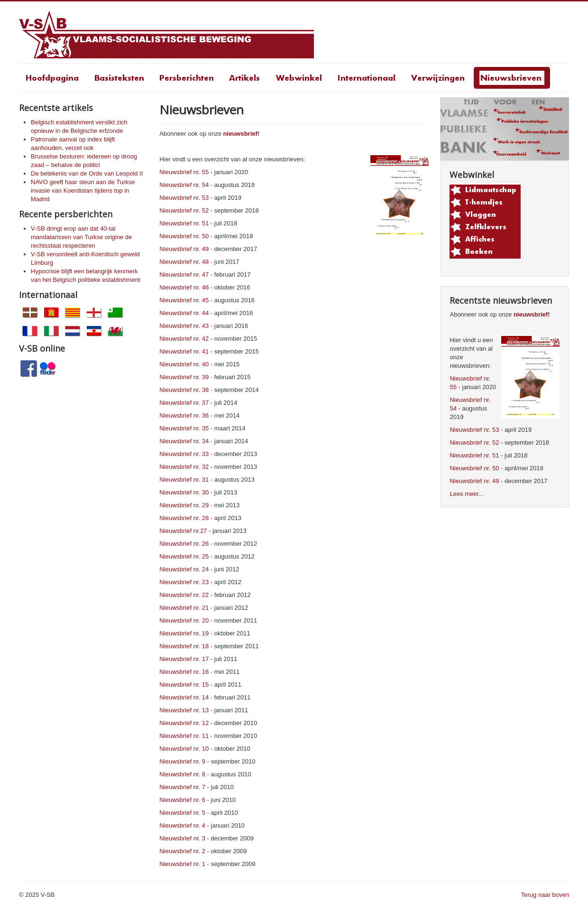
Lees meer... (467, 494)
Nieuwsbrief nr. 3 (182, 838)
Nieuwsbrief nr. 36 (184, 415)
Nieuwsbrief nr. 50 (184, 236)
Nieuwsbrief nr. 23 (184, 582)
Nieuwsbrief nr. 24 (184, 569)
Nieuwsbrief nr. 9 (182, 761)
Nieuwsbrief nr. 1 (182, 864)
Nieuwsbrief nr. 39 (184, 377)
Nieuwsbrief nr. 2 (182, 851)
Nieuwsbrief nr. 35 (184, 428)
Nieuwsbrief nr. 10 (184, 749)
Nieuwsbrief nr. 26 (184, 544)
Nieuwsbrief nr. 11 (184, 736)
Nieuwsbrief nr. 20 (184, 620)
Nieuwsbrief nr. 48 (184, 262)
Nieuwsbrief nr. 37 (184, 403)
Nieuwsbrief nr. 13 (184, 710)
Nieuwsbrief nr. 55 (184, 172)
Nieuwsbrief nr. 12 (184, 723)
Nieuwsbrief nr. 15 (184, 685)
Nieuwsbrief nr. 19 (184, 633)
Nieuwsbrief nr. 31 (184, 480)
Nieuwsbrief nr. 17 (184, 659)
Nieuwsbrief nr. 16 (184, 672)
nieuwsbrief (240, 134)
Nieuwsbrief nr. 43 (184, 326)
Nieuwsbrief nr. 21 (184, 608)
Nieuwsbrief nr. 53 (184, 198)
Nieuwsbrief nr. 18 (184, 646)
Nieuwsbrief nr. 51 (184, 223)
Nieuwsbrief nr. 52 (184, 210)
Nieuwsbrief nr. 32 (184, 467)
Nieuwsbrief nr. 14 (184, 697)
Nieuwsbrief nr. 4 (182, 825)
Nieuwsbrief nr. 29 (184, 505)
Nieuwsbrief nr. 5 (182, 813)
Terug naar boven (545, 895)
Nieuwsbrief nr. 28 (184, 518)
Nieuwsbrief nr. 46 (184, 287)
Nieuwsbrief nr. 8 (182, 774)
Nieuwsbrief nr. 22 (184, 595)
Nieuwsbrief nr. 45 (184, 300)
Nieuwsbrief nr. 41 (184, 351)
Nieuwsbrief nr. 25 (184, 556)
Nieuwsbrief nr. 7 (182, 787)
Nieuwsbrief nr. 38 (184, 390)
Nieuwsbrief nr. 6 (182, 800)
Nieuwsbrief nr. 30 (184, 492)
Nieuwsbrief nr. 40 (184, 364)
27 (203, 531)
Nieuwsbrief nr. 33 (184, 454)
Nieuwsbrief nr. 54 (184, 185)
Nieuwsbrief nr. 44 (184, 313)
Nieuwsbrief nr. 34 (184, 441)
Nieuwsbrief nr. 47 (184, 275)
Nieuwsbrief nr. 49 (184, 249)
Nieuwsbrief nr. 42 (184, 339)
